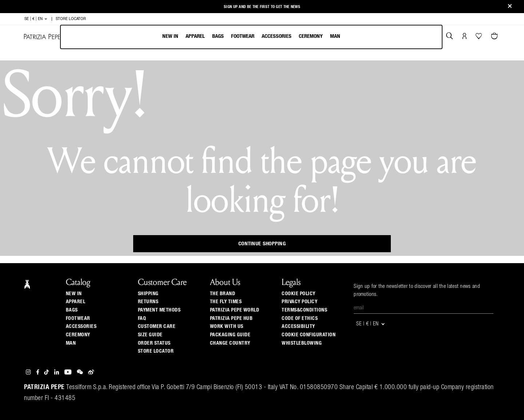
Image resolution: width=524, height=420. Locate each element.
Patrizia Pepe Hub (231, 318)
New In (170, 36)
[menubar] (251, 37)
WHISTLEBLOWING (302, 343)
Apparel (195, 36)
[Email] (424, 308)
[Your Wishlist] (479, 38)
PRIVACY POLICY (299, 302)
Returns (148, 302)
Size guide (150, 335)
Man (335, 36)
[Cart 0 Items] (495, 37)
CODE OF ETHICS (300, 318)
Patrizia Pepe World (235, 310)
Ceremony (311, 36)
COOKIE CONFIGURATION (309, 335)
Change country (230, 343)
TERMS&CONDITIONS (304, 310)
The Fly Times (226, 302)
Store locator (156, 351)
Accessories (277, 36)
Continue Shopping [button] (262, 244)
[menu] (251, 37)
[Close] (510, 7)
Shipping (148, 294)
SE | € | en (36, 19)
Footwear (243, 36)
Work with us (227, 326)
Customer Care (157, 326)
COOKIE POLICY (299, 294)
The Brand (223, 294)
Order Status (154, 343)
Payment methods (159, 310)
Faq (142, 318)
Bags (218, 36)
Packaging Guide (230, 335)
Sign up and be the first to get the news (262, 7)
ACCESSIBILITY (298, 326)
